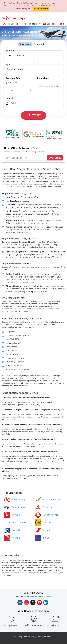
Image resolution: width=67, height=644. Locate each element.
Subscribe (55, 158)
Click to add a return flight (49, 86)
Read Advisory (41, 9)
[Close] (65, 3)
